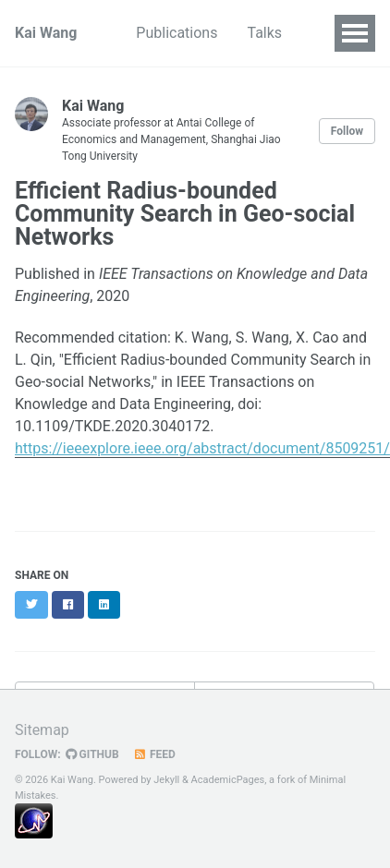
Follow (347, 131)
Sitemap (42, 730)
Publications (177, 33)
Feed (154, 754)
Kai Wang (46, 33)
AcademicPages (228, 780)
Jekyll (166, 780)
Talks (264, 33)
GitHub (92, 754)
